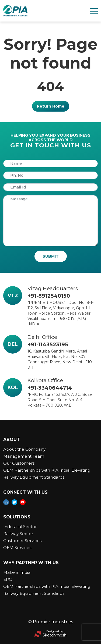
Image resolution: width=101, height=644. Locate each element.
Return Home (51, 106)
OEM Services (17, 548)
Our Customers (19, 463)
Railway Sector (18, 534)
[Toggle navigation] (94, 11)
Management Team (24, 456)
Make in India (17, 572)
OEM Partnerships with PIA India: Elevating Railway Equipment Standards (47, 474)
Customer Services (22, 541)
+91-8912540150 (49, 296)
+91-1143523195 (48, 345)
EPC (8, 579)
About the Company (24, 449)
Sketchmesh (55, 635)
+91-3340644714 (50, 388)
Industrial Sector (20, 527)
